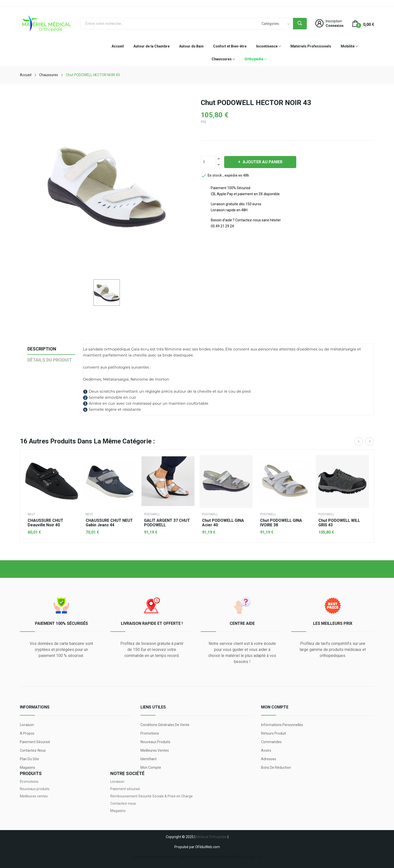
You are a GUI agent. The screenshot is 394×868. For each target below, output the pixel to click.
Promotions (150, 733)
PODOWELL (152, 514)
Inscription (334, 21)
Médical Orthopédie (211, 837)
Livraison (27, 725)
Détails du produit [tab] (50, 360)
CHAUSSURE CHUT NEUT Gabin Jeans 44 (109, 523)
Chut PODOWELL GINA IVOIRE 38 (281, 523)
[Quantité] (208, 162)
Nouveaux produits (155, 742)
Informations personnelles (282, 725)
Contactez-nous (33, 750)
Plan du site (29, 759)
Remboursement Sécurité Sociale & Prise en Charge (152, 796)
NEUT (31, 514)
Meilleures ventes (155, 750)
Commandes (271, 742)
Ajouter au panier (262, 162)
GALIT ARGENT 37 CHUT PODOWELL (167, 523)
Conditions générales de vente (165, 725)
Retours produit (274, 733)
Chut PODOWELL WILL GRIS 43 (339, 523)
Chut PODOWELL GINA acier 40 (223, 523)
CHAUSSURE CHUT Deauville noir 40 (45, 523)
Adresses (269, 759)
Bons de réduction (276, 768)
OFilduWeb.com (208, 847)
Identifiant (149, 759)
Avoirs (266, 750)
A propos (27, 733)
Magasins (28, 768)
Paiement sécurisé (35, 742)
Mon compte (151, 768)
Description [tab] (42, 349)
